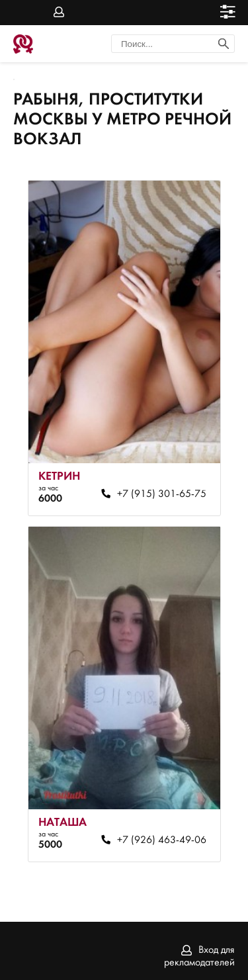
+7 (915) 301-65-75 (162, 494)
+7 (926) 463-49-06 (162, 840)
